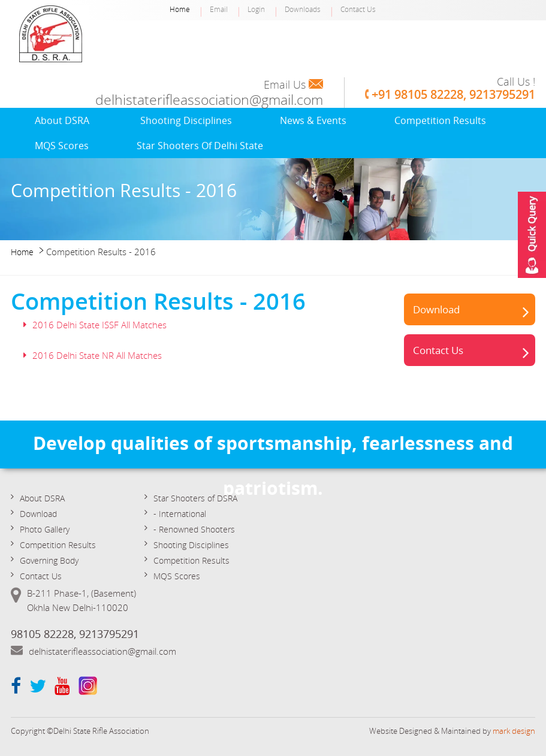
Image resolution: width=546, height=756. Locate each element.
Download (436, 309)
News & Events (313, 120)
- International (180, 514)
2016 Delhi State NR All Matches (97, 355)
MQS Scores (62, 146)
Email (219, 9)
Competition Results (440, 120)
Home (180, 9)
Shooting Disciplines (186, 120)
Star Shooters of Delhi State (200, 146)
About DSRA (62, 120)
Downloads (303, 9)
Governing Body (49, 560)
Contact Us (358, 9)
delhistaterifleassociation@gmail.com (209, 100)
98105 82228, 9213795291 (75, 634)
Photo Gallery (45, 529)
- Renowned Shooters (194, 529)
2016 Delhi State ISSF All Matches (99, 325)
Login (256, 9)
